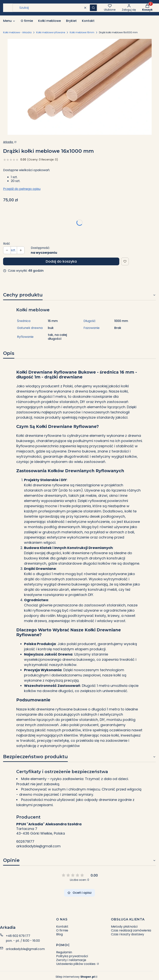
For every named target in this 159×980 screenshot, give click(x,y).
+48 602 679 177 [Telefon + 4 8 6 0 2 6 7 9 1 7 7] (18, 936)
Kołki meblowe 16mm (82, 32)
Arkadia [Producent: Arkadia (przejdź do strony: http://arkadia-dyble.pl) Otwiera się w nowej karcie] (8, 142)
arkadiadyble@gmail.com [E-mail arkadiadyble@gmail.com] (25, 949)
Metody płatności (124, 927)
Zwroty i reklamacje (71, 960)
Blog (59, 934)
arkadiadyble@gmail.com (38, 846)
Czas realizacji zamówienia (131, 930)
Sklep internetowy (75, 977)
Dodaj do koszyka (61, 261)
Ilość (7, 244)
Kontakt (62, 927)
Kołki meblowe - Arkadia (17, 32)
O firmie (62, 930)
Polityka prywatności (72, 956)
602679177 (25, 842)
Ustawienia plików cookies (76, 964)
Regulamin (64, 952)
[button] (93, 8)
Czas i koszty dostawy (128, 934)
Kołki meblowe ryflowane (51, 32)
